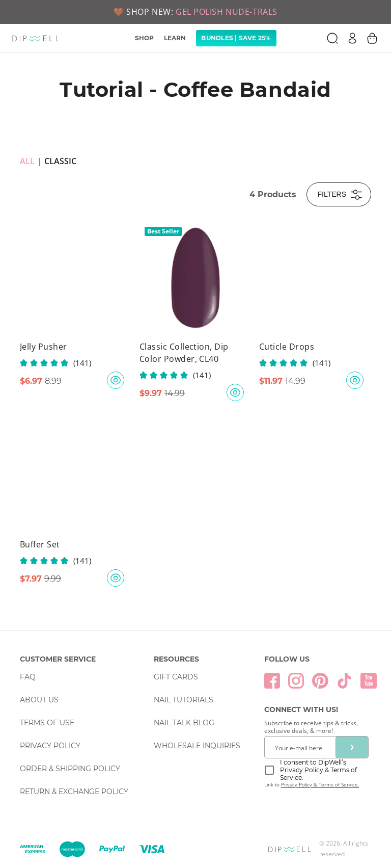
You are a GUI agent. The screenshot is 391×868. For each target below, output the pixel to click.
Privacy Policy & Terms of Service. (320, 784)
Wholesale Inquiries (197, 746)
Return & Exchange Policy (74, 792)
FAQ (28, 677)
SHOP (144, 38)
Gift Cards (176, 677)
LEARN (175, 38)
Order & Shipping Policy (70, 769)
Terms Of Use (47, 723)
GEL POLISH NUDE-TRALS (227, 12)
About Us (39, 700)
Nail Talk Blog (184, 723)
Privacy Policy (50, 746)
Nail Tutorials (184, 700)
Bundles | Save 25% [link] (236, 38)
